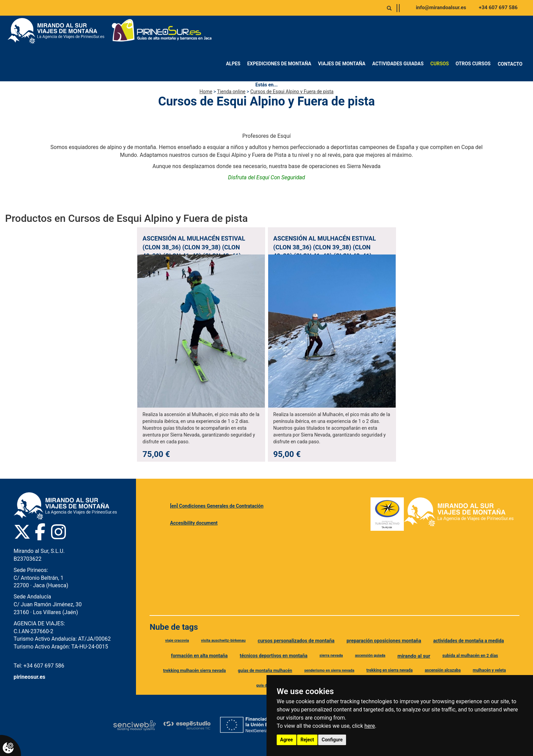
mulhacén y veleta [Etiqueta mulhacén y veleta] (489, 670)
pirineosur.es (29, 677)
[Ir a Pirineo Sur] (162, 31)
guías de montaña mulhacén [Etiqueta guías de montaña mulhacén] (265, 670)
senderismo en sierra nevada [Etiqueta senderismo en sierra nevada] (329, 670)
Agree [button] (287, 740)
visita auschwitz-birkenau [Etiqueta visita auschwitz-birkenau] (223, 640)
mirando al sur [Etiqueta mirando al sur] (414, 656)
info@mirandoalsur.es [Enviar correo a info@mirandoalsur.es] (441, 7)
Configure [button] (332, 740)
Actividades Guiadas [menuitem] (398, 64)
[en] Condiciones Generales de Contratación (217, 506)
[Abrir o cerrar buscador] (389, 8)
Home (206, 92)
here (370, 726)
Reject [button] (307, 740)
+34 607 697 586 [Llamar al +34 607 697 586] (498, 7)
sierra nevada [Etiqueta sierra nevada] (331, 655)
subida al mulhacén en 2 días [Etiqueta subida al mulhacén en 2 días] (470, 655)
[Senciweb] (135, 725)
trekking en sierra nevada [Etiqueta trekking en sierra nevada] (390, 670)
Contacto (510, 64)
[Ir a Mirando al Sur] (58, 31)
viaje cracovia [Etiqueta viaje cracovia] (177, 640)
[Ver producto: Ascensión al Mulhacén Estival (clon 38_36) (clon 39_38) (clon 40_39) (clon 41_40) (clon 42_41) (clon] (201, 344)
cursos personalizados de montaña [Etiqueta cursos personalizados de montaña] (296, 641)
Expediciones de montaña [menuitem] (279, 64)
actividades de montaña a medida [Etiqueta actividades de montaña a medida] (468, 641)
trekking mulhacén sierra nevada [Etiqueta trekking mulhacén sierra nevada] (195, 670)
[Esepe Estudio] (187, 725)
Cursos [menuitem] (440, 64)
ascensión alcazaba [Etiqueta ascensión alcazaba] (443, 670)
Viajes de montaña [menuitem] (342, 64)
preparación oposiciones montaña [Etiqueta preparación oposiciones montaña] (384, 641)
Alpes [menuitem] (233, 64)
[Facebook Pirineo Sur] (40, 532)
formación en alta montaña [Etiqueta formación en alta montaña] (199, 656)
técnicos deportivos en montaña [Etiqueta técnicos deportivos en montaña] (273, 656)
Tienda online (231, 92)
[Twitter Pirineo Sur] (22, 532)
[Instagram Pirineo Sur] (58, 532)
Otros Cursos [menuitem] (473, 64)
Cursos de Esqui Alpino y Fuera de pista (292, 92)
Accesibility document (194, 523)
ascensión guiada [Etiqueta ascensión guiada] (370, 655)
